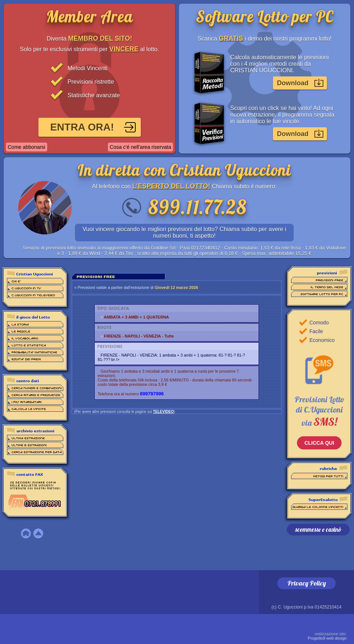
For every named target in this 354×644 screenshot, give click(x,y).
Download (293, 83)
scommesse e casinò (318, 529)
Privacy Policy (307, 583)
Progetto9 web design (327, 636)
